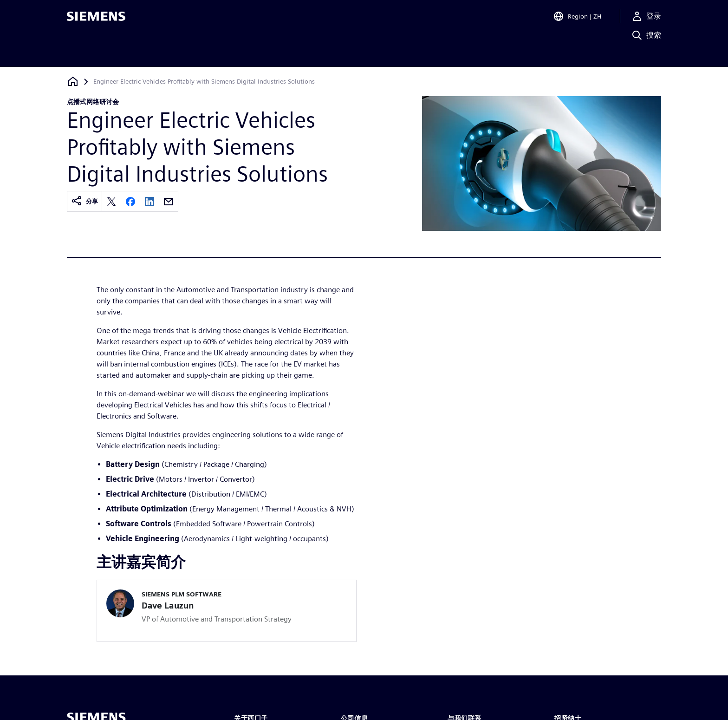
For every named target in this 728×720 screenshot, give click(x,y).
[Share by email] (169, 202)
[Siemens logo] (96, 20)
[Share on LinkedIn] (149, 202)
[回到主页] (73, 82)
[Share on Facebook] (130, 202)
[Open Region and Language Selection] (577, 20)
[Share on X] (111, 202)
